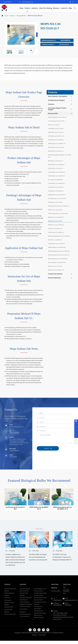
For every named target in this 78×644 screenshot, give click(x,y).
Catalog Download (48, 44)
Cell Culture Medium (25, 610)
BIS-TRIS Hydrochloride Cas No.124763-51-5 (59, 236)
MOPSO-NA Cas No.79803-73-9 (56, 270)
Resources (56, 8)
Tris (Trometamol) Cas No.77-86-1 (56, 121)
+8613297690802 (57, 603)
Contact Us (64, 8)
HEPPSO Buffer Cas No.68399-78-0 (57, 247)
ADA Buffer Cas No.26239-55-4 (56, 191)
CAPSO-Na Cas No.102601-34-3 (56, 232)
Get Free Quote (66, 44)
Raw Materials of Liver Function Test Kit (40, 593)
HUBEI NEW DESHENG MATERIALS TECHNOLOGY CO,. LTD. (37, 636)
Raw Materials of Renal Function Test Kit (40, 597)
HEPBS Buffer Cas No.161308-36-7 (57, 195)
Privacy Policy (42, 638)
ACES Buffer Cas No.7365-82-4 (56, 187)
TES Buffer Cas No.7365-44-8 (55, 202)
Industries (35, 8)
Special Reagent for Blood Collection (25, 593)
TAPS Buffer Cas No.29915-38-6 (56, 136)
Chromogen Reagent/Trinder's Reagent (57, 109)
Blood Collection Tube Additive (58, 96)
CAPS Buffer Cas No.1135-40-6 (56, 129)
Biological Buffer (21, 16)
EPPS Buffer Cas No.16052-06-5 (56, 140)
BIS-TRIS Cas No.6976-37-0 (55, 240)
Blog (70, 8)
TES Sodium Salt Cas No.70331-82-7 (57, 198)
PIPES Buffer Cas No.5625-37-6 (56, 151)
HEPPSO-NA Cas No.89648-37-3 (56, 217)
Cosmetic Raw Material (55, 274)
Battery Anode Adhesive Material (39, 620)
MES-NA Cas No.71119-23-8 (55, 266)
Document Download (66, 594)
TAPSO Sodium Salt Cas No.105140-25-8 (58, 214)
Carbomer (51, 104)
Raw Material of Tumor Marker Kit (40, 606)
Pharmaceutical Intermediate (38, 611)
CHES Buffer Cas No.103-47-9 (56, 168)
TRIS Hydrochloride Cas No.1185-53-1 (57, 117)
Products (27, 8)
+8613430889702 (8, 2)
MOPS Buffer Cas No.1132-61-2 (56, 132)
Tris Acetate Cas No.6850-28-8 (55, 180)
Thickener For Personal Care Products (26, 602)
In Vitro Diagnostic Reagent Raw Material (26, 606)
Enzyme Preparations (55, 278)
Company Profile (56, 594)
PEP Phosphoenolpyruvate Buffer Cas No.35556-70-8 (60, 156)
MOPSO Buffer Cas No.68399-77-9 (57, 144)
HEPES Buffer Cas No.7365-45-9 (56, 147)
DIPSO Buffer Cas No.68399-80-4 (56, 165)
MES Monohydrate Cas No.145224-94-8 (58, 259)
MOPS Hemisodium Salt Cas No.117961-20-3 (59, 251)
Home (21, 8)
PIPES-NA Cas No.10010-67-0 (55, 210)
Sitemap (35, 638)
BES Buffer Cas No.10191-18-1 (56, 161)
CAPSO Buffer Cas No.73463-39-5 (56, 172)
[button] (37, 35)
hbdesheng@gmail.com (28, 2)
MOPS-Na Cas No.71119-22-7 (35, 16)
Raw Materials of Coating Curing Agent (40, 615)
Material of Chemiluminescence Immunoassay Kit (25, 617)
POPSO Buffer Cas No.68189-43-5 (56, 176)
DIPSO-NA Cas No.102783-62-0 (56, 225)
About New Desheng (45, 8)
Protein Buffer (23, 612)
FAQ (64, 591)
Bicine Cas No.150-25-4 (54, 125)
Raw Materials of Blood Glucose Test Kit (40, 602)
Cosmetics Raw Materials (24, 597)
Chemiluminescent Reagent (56, 100)
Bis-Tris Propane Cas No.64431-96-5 (57, 262)
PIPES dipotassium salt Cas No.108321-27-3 (59, 206)
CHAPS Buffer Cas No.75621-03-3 (56, 244)
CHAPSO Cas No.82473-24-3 (55, 229)
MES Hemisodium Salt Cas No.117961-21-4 (59, 255)
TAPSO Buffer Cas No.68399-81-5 (56, 183)
